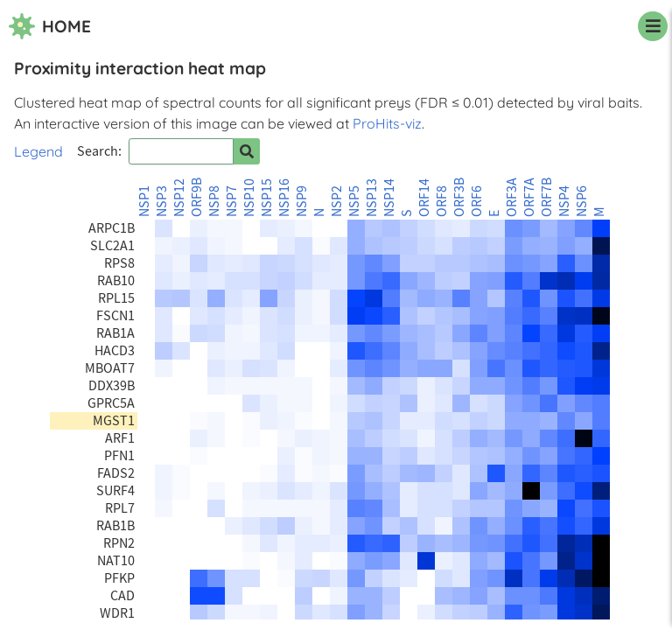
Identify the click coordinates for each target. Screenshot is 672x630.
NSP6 (582, 201)
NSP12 (179, 198)
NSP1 (144, 201)
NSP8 (214, 201)
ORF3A (512, 197)
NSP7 (232, 201)
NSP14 (389, 198)
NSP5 (354, 201)
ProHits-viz (387, 123)
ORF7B (547, 197)
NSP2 (337, 201)
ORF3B (459, 197)
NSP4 (564, 201)
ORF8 (442, 201)
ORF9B (197, 197)
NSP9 (302, 201)
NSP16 (284, 198)
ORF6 (477, 201)
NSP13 (372, 198)
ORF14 (424, 198)
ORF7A (529, 197)
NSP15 (267, 198)
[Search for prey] (247, 151)
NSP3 (162, 201)
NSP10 (249, 198)
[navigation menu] (653, 26)
